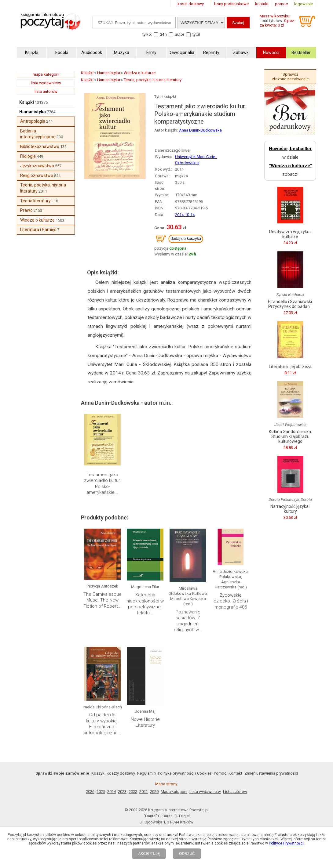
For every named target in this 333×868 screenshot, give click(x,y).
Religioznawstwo (37, 175)
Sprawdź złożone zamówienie (290, 77)
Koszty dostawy (121, 773)
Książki (27, 102)
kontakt (262, 4)
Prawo (26, 210)
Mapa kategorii (174, 792)
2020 (154, 792)
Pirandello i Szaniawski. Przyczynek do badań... (290, 304)
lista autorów (46, 91)
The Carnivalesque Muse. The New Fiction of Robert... (102, 600)
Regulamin (146, 773)
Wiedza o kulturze (37, 220)
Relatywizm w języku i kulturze (290, 234)
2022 (133, 792)
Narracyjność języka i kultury (290, 509)
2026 (90, 792)
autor (180, 34)
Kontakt (235, 773)
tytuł (196, 34)
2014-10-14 (185, 215)
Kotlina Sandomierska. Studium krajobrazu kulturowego (290, 436)
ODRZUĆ (187, 854)
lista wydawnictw (46, 83)
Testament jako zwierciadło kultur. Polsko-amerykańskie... (102, 484)
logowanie (304, 4)
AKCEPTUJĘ (149, 854)
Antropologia (33, 121)
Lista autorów (235, 792)
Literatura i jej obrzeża (290, 367)
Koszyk (98, 773)
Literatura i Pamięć (38, 230)
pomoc (281, 4)
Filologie (28, 156)
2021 (144, 792)
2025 (101, 792)
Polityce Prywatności (286, 843)
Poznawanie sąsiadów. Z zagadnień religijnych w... (188, 621)
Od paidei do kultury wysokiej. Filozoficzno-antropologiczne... (102, 724)
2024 (112, 792)
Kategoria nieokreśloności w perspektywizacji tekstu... (145, 604)
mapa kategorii (46, 74)
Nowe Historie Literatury (145, 722)
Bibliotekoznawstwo (40, 146)
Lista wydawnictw (205, 792)
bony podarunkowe (231, 4)
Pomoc (220, 773)
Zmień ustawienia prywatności (271, 773)
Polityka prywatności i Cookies (185, 773)
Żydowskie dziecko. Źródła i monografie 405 (231, 601)
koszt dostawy (191, 4)
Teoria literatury (35, 201)
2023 (122, 792)
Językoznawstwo (37, 166)
